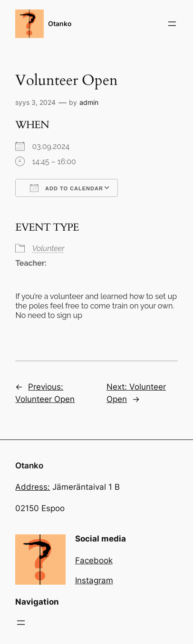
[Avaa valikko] (172, 24)
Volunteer (48, 248)
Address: (33, 487)
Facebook (94, 560)
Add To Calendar (66, 188)
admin (89, 102)
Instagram (94, 580)
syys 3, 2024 (35, 102)
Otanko (60, 23)
